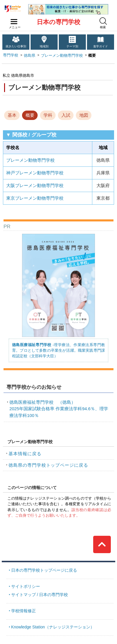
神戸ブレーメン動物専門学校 (35, 173)
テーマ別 (72, 46)
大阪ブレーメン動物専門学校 (35, 186)
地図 (84, 115)
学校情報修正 (24, 611)
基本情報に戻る (25, 454)
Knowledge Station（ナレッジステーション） (53, 627)
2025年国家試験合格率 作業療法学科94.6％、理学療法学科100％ (59, 409)
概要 (30, 115)
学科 (48, 115)
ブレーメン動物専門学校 (62, 55)
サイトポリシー (26, 586)
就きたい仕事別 (16, 46)
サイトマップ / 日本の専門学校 (40, 595)
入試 (66, 115)
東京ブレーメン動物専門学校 (35, 198)
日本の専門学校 (58, 22)
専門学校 (11, 55)
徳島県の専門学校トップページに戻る (48, 465)
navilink (13, 20)
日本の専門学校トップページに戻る (44, 570)
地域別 (44, 46)
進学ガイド (101, 46)
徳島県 (30, 55)
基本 (12, 115)
